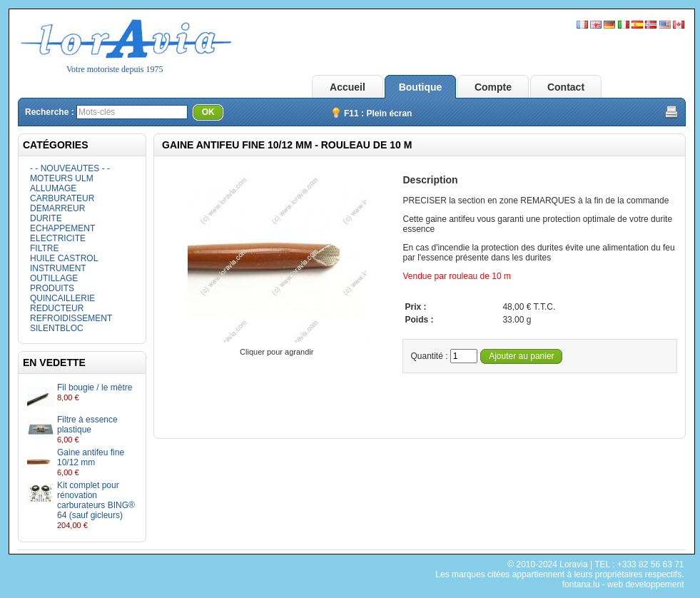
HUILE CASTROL (64, 258)
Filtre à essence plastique (87, 425)
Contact (566, 87)
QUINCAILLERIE (62, 298)
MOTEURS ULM (62, 178)
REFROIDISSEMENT (71, 318)
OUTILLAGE (54, 278)
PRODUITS (52, 288)
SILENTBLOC (57, 328)
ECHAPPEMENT (62, 228)
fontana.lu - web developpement (623, 584)
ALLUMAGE (53, 188)
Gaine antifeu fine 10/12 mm (91, 457)
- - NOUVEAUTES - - (70, 168)
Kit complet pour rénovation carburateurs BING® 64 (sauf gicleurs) (96, 500)
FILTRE (44, 248)
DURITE (46, 218)
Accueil (348, 87)
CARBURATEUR (62, 198)
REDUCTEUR (57, 308)
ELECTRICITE (58, 238)
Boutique (421, 87)
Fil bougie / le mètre (95, 387)
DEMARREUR (57, 208)
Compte (493, 87)
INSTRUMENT (58, 268)
